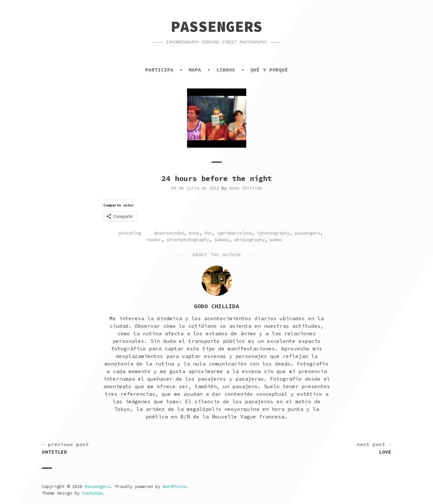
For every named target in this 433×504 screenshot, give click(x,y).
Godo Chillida (246, 188)
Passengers (217, 26)
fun (208, 233)
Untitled (66, 448)
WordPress (174, 486)
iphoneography (273, 233)
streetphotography (188, 240)
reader (154, 240)
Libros (226, 70)
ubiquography (249, 240)
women (276, 240)
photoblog (130, 233)
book (194, 233)
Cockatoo (92, 493)
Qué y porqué (269, 70)
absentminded (169, 233)
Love (374, 448)
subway (222, 240)
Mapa (195, 70)
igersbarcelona (234, 233)
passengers (307, 233)
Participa (159, 70)
